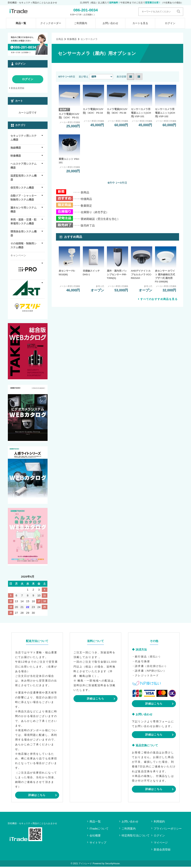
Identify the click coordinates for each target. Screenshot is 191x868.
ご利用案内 (81, 24)
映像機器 (72, 40)
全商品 (60, 40)
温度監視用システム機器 (24, 179)
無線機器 (16, 149)
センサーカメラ (89, 40)
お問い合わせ (110, 24)
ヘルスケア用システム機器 (24, 167)
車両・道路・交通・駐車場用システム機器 (24, 223)
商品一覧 (21, 24)
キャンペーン (18, 257)
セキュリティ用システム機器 (24, 139)
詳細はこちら (37, 796)
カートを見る (140, 24)
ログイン (170, 24)
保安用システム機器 (22, 189)
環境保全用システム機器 (24, 235)
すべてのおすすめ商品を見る (159, 300)
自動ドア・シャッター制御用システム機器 (24, 199)
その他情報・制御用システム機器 (24, 247)
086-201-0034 (94, 11)
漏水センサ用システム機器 (24, 211)
